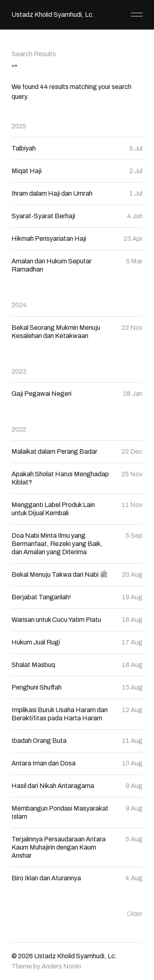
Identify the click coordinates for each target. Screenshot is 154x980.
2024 (19, 305)
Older (135, 914)
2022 (19, 429)
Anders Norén (61, 966)
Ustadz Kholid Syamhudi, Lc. (53, 15)
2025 (19, 126)
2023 (19, 371)
